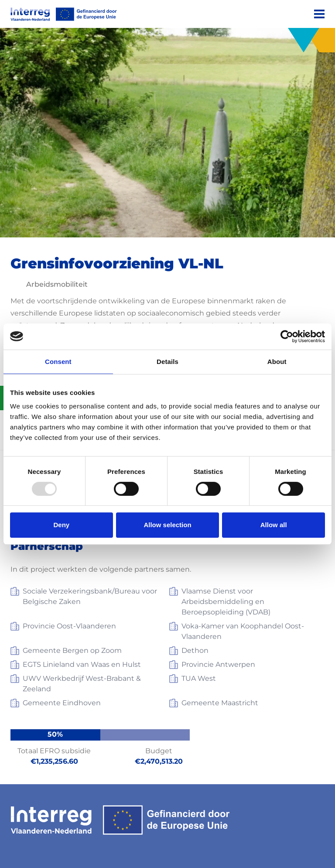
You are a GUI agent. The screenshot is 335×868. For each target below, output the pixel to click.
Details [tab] (167, 362)
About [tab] (277, 362)
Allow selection (167, 525)
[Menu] (319, 14)
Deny (61, 525)
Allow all (274, 525)
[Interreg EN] (64, 14)
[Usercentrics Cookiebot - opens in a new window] (287, 336)
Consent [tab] (58, 362)
